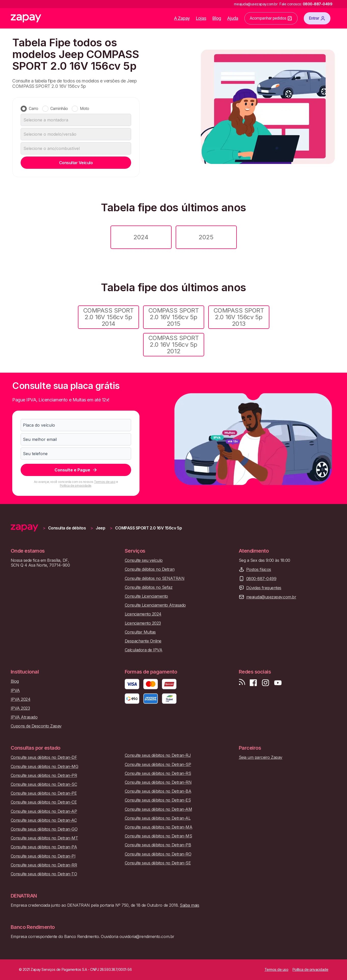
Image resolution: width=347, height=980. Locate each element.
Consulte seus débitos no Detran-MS (158, 836)
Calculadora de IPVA (144, 650)
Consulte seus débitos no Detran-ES (158, 800)
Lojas (201, 18)
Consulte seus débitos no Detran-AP (44, 811)
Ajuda (233, 18)
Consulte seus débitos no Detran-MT (44, 838)
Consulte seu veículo (144, 560)
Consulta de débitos (67, 528)
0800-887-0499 (261, 579)
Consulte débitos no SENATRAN (155, 578)
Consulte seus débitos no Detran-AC (44, 820)
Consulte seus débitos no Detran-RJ (158, 755)
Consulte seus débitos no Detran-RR (44, 865)
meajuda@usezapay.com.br (271, 597)
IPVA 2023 (20, 708)
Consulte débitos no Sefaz (149, 587)
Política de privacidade (76, 486)
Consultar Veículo (76, 163)
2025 (206, 237)
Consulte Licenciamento (146, 596)
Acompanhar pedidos (271, 18)
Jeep (100, 528)
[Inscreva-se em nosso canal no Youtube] (278, 683)
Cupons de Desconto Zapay (36, 726)
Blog (217, 18)
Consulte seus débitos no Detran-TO (44, 874)
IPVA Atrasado (24, 717)
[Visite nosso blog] (242, 683)
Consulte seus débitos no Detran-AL (158, 818)
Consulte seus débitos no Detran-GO (44, 829)
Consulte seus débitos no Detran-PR (44, 775)
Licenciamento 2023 (143, 623)
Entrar (317, 18)
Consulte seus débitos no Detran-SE (158, 863)
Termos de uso (105, 482)
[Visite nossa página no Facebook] (253, 683)
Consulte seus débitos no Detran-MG (45, 767)
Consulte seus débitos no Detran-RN (158, 782)
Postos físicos (259, 570)
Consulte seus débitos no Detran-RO (158, 854)
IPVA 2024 (21, 699)
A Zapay (182, 18)
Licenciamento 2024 (143, 614)
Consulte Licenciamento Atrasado (155, 605)
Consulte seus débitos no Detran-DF (44, 757)
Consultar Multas (140, 632)
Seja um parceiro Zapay (261, 757)
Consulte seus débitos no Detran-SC (44, 784)
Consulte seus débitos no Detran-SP (158, 765)
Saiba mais (189, 905)
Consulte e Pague (76, 470)
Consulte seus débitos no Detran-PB (158, 845)
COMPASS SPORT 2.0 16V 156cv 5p (148, 528)
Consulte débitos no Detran (150, 569)
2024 (141, 237)
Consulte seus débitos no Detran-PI (43, 856)
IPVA (15, 690)
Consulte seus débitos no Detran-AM (158, 809)
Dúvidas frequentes (264, 588)
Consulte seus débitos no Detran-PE (44, 793)
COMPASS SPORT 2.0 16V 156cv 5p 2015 (174, 317)
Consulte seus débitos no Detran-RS (158, 773)
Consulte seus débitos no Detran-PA (44, 847)
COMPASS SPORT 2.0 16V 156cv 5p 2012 (174, 345)
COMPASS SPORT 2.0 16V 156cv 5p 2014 (108, 317)
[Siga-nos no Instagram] (266, 683)
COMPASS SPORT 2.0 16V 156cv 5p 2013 (239, 317)
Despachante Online (143, 641)
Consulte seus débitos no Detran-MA (159, 827)
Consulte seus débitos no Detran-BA (158, 791)
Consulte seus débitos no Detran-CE (44, 802)
